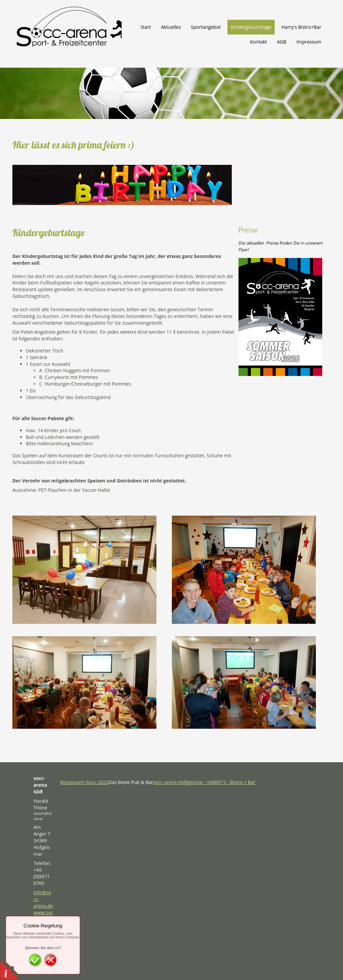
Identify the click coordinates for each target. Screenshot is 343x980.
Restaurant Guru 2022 (84, 782)
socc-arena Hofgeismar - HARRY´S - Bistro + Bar (204, 782)
